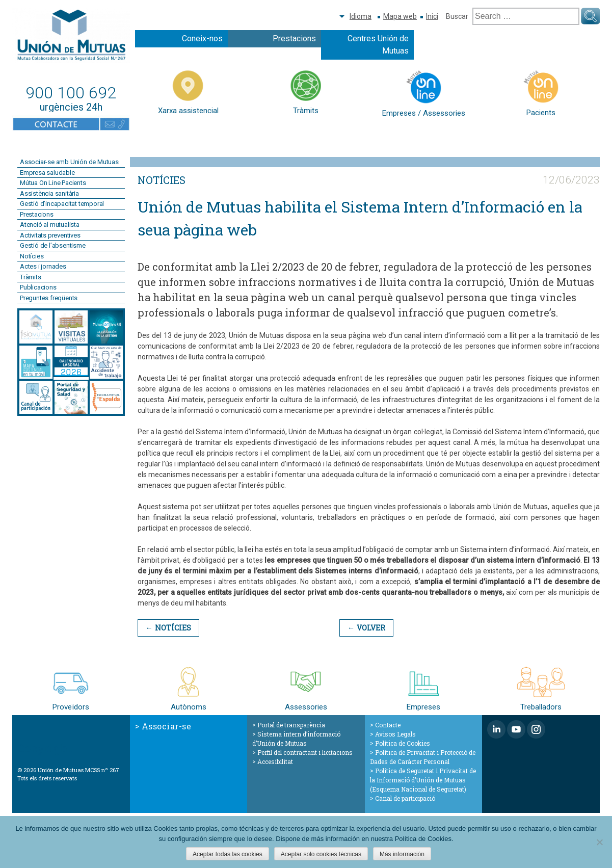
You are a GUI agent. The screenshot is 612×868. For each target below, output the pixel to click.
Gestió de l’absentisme (53, 245)
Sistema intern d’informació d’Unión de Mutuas (296, 739)
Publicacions (38, 287)
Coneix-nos (202, 38)
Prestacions (294, 38)
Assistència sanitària (49, 193)
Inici (432, 16)
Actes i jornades (43, 266)
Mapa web (400, 16)
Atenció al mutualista (50, 225)
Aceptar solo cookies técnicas (321, 854)
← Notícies (168, 628)
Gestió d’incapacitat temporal (62, 204)
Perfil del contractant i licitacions (305, 752)
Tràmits (31, 277)
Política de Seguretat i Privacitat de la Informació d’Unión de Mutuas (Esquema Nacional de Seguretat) (423, 780)
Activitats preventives (50, 235)
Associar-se (167, 726)
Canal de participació (405, 798)
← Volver (366, 628)
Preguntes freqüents (49, 298)
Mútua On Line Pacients (53, 183)
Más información (402, 854)
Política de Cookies (403, 743)
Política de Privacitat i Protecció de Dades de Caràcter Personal (423, 757)
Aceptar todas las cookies (228, 854)
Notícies (32, 256)
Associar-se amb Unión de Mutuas (69, 162)
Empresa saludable (47, 173)
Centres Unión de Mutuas (378, 45)
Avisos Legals (395, 734)
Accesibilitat (275, 761)
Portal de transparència (291, 725)
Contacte (388, 725)
